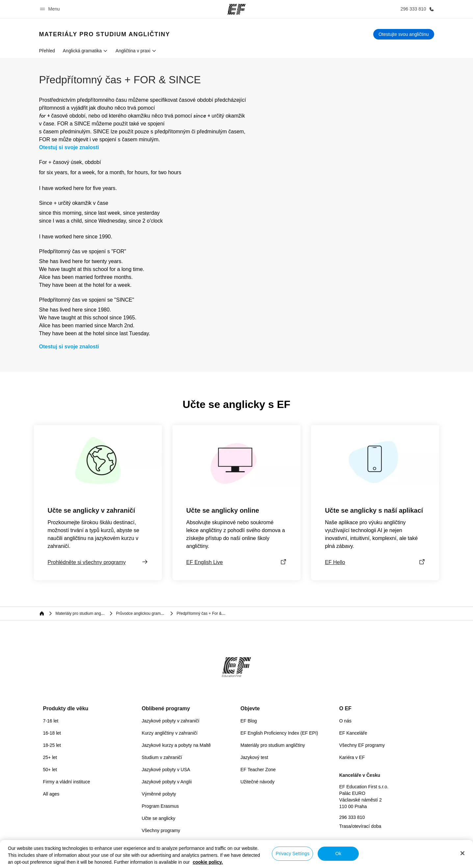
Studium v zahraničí (162, 757)
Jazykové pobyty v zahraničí (171, 721)
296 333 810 (352, 817)
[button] (51, 9)
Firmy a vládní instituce (67, 782)
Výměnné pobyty (159, 794)
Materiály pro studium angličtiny (273, 745)
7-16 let (51, 721)
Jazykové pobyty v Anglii (167, 782)
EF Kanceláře (353, 733)
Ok (338, 854)
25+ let (50, 757)
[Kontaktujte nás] (416, 9)
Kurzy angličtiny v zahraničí (170, 733)
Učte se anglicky (159, 818)
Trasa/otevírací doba (360, 826)
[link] (105, 34)
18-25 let (52, 745)
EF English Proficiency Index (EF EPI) (279, 733)
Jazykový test (254, 757)
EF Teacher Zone (258, 770)
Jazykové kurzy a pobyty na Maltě (176, 745)
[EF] (236, 9)
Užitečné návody (258, 782)
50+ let (50, 770)
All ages (51, 794)
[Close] (462, 853)
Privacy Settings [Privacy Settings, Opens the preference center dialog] (292, 854)
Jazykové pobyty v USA (166, 770)
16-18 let (52, 733)
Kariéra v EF (352, 757)
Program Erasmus (160, 806)
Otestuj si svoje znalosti (69, 148)
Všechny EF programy (362, 745)
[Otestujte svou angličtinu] (404, 34)
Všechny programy (161, 830)
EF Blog (249, 721)
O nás (345, 721)
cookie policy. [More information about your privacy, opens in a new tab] (208, 862)
